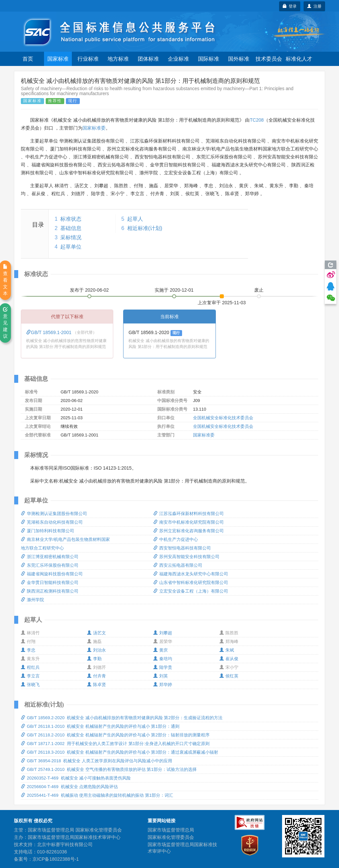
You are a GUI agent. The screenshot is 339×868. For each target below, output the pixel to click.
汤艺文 (97, 633)
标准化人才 (299, 59)
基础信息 (71, 228)
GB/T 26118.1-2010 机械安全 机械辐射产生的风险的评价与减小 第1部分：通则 (100, 726)
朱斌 (227, 650)
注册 (314, 6)
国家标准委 (94, 128)
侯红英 (229, 676)
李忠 (28, 650)
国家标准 (58, 59)
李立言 (30, 676)
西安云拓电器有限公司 (178, 565)
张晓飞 (30, 685)
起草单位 (71, 247)
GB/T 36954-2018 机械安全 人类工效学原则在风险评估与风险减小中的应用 (97, 761)
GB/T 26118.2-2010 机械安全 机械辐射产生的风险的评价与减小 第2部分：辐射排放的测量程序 (115, 735)
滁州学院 (32, 600)
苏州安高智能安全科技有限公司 (186, 557)
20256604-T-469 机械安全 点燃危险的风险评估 (69, 787)
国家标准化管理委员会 (171, 837)
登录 (290, 6)
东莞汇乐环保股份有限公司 (50, 565)
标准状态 (71, 219)
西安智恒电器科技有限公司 (182, 548)
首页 (28, 59)
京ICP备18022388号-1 (56, 859)
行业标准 (88, 59)
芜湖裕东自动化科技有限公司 (52, 522)
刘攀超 (163, 633)
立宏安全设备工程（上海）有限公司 (191, 591)
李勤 (94, 659)
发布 (89, 290)
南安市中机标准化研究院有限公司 (189, 522)
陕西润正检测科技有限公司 (50, 591)
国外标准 (239, 59)
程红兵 (30, 667)
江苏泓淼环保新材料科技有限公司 (189, 514)
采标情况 (71, 237)
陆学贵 (163, 667)
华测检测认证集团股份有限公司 (54, 514)
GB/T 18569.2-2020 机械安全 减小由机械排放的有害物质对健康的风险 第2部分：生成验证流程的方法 (122, 718)
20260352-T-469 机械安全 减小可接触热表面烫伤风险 (76, 778)
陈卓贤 (97, 685)
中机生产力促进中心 (176, 539)
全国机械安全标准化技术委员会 (223, 418)
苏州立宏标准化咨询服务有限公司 (189, 531)
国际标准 (209, 59)
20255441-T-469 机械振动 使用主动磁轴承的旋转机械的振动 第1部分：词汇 (97, 795)
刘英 (161, 676)
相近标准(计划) (145, 228)
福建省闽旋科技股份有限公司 (52, 574)
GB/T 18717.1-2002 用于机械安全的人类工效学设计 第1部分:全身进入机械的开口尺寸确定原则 (115, 744)
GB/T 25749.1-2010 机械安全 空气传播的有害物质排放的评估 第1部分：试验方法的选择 (109, 769)
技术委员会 (269, 59)
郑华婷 (163, 685)
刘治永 (97, 650)
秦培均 (163, 659)
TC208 (257, 120)
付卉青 (97, 676)
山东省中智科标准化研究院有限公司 (191, 582)
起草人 (135, 219)
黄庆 (161, 650)
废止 (259, 290)
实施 (174, 290)
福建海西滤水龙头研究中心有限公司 (191, 574)
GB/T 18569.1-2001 (49, 332)
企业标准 (178, 59)
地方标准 (118, 59)
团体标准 (148, 59)
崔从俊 (229, 659)
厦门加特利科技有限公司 (48, 531)
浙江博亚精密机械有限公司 (50, 557)
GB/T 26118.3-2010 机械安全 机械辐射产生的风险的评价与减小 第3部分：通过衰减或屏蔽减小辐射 (120, 752)
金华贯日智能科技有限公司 (50, 582)
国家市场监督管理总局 (171, 830)
